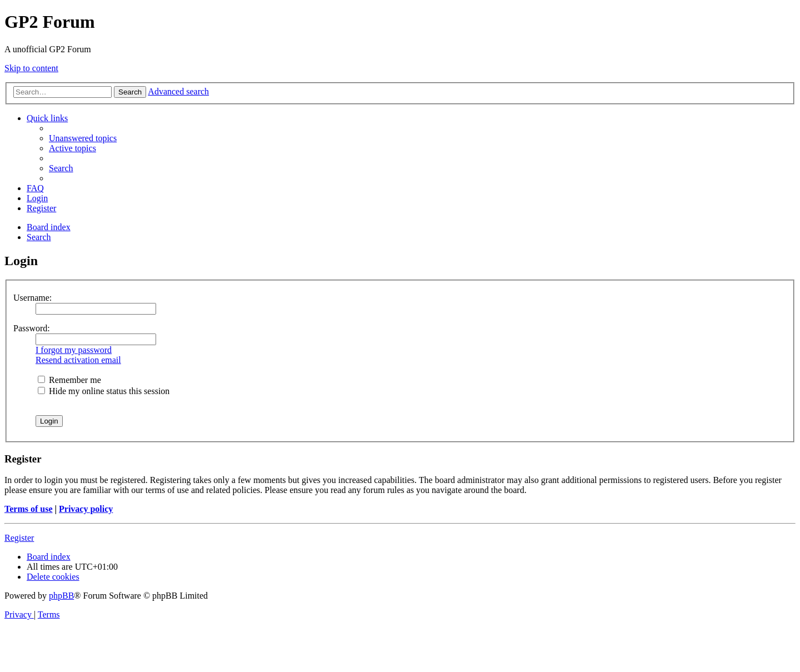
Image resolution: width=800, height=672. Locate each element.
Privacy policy (86, 509)
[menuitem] (83, 138)
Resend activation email (78, 360)
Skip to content (31, 68)
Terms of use (29, 509)
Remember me (69, 380)
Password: (32, 328)
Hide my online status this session (104, 391)
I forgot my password (74, 350)
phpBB (61, 596)
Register (19, 538)
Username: (32, 298)
